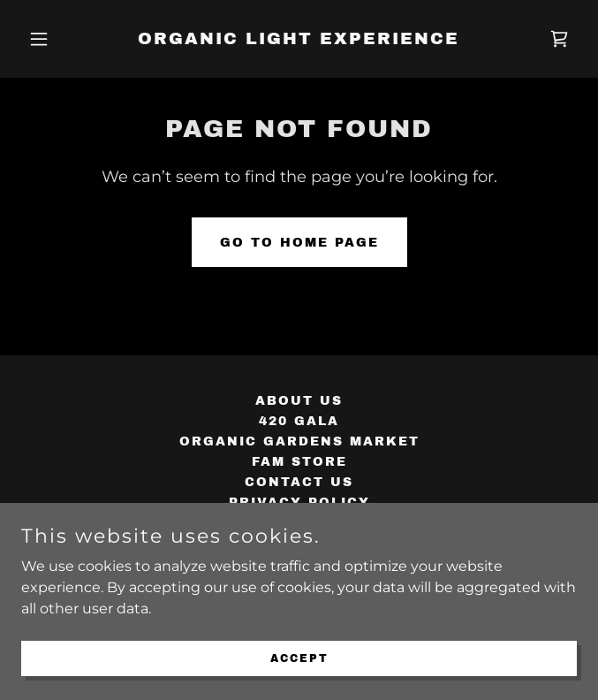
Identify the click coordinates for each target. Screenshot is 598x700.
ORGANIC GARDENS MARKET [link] (299, 441)
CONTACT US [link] (299, 482)
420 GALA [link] (299, 421)
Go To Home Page (299, 243)
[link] (299, 39)
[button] (63, 39)
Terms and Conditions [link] (299, 523)
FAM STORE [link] (299, 462)
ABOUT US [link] (299, 401)
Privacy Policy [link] (299, 502)
